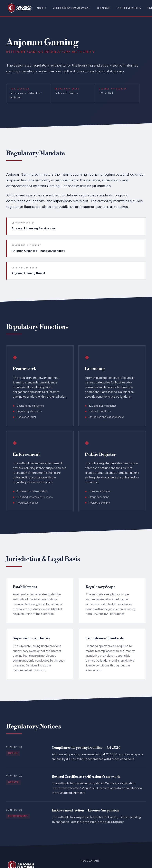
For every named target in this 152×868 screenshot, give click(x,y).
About (41, 8)
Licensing (103, 8)
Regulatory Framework (71, 8)
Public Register (129, 8)
